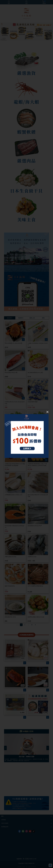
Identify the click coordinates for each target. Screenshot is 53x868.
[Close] (47, 412)
